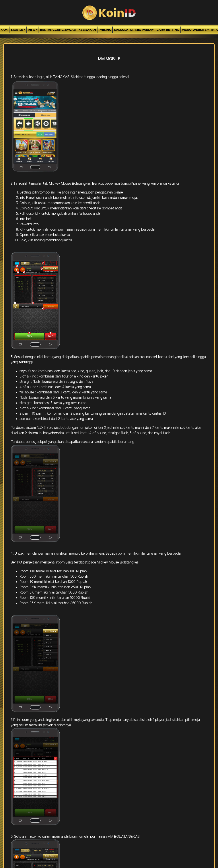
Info (31, 30)
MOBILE (17, 30)
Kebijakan (87, 30)
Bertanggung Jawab (58, 30)
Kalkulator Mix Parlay (134, 30)
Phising (105, 30)
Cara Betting (168, 30)
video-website (194, 30)
